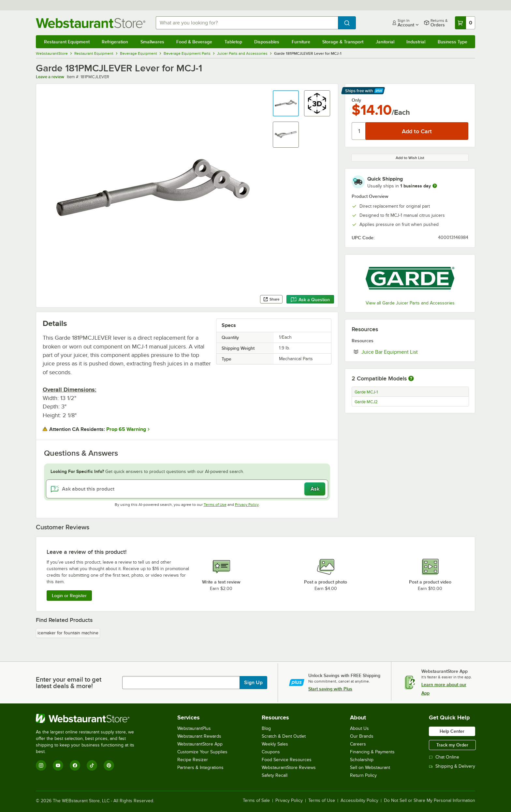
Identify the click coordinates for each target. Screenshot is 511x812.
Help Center (452, 731)
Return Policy (363, 775)
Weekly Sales (275, 744)
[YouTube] (58, 765)
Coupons (271, 752)
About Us (359, 728)
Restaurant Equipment (67, 42)
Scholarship (362, 760)
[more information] (435, 186)
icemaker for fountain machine (68, 633)
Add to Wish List (410, 158)
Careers (358, 744)
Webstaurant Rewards (199, 736)
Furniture (301, 42)
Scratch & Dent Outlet (284, 736)
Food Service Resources (287, 760)
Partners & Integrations (200, 768)
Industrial (416, 42)
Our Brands (362, 736)
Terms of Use (215, 505)
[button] (286, 103)
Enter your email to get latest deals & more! (69, 683)
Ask (315, 489)
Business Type (453, 42)
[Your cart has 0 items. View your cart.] (465, 23)
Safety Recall (275, 775)
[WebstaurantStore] (89, 718)
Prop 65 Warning (126, 429)
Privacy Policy (247, 505)
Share (271, 299)
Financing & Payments (372, 752)
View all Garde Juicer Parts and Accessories (410, 303)
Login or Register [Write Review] (69, 596)
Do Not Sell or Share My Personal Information (430, 801)
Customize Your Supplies (202, 752)
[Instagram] (41, 765)
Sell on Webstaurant (370, 768)
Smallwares (152, 42)
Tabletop (233, 42)
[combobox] (247, 23)
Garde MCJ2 (366, 402)
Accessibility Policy (359, 801)
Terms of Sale (256, 801)
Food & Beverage (194, 42)
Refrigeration (115, 42)
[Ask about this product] (187, 489)
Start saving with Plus (330, 689)
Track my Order (452, 745)
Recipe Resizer (193, 760)
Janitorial (385, 42)
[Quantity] (359, 131)
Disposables (267, 42)
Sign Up (253, 683)
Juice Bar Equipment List (409, 352)
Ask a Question (310, 300)
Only (356, 100)
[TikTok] (92, 765)
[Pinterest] (109, 765)
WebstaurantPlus (194, 728)
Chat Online (444, 757)
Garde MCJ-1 (366, 392)
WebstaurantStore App (200, 744)
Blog (266, 728)
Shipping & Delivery (452, 766)
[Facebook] (75, 765)
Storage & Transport (343, 42)
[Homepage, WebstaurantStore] (91, 23)
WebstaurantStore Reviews (289, 768)
